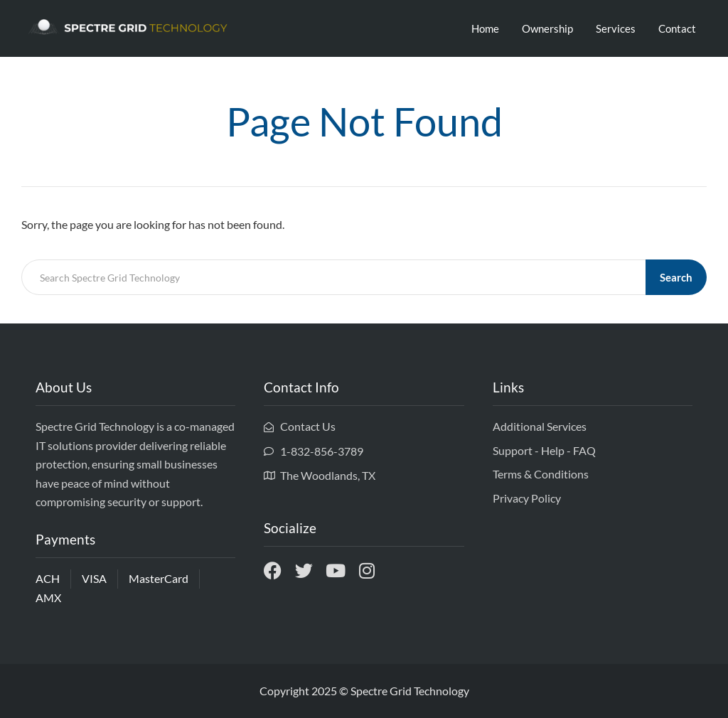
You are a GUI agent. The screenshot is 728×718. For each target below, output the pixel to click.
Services (616, 28)
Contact (677, 28)
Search (676, 277)
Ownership (547, 28)
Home (485, 28)
